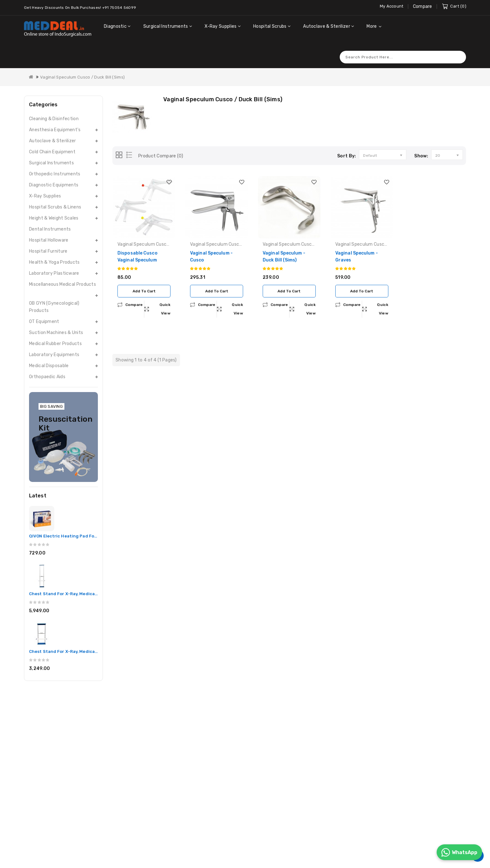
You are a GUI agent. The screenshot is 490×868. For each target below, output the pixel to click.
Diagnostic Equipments (54, 176)
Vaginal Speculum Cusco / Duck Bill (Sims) (82, 69)
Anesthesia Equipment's (55, 121)
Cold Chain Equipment (52, 143)
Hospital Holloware (49, 232)
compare (134, 296)
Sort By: (347, 147)
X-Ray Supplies (45, 188)
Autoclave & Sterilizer (53, 132)
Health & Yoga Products (54, 254)
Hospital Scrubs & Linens (55, 199)
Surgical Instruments (51, 154)
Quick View (165, 300)
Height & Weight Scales (54, 210)
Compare (423, 6)
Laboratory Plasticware (54, 265)
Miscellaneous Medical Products (63, 276)
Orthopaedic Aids (47, 368)
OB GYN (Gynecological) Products (54, 298)
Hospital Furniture (48, 243)
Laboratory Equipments (54, 346)
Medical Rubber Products (55, 335)
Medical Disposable (49, 357)
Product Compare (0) (161, 147)
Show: (421, 147)
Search (458, 48)
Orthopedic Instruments (55, 165)
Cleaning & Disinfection (54, 110)
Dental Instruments (50, 221)
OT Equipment (44, 313)
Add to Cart (144, 283)
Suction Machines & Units (56, 324)
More (372, 26)
